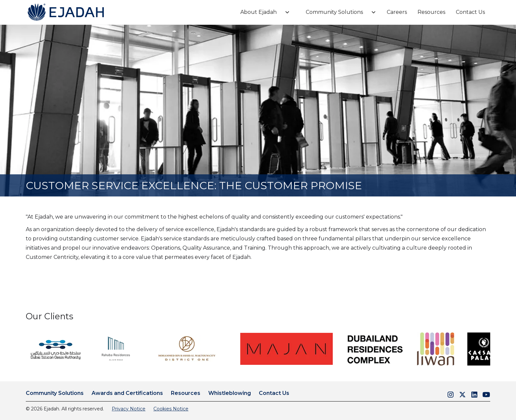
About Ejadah (258, 12)
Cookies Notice (171, 409)
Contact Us (470, 12)
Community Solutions (334, 12)
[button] (262, 12)
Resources (431, 12)
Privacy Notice (129, 409)
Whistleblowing (230, 393)
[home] (66, 12)
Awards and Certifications (127, 393)
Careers (397, 12)
